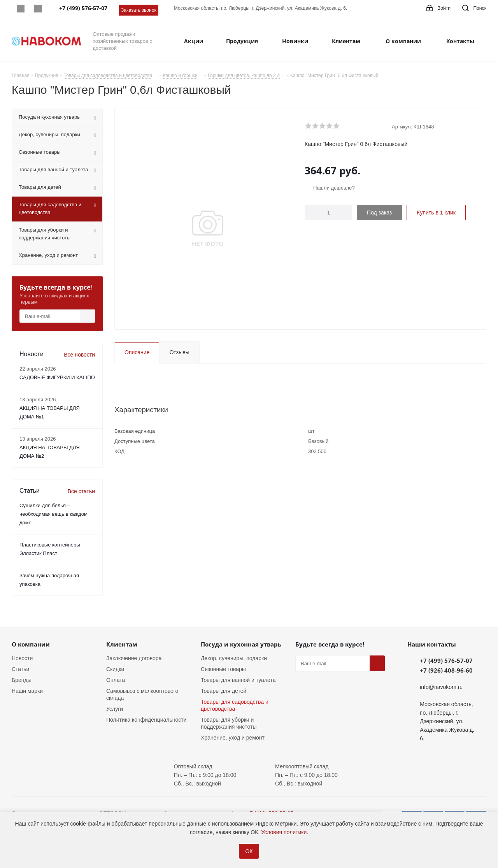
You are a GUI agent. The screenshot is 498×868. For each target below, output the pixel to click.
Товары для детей (224, 691)
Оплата (116, 680)
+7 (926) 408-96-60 (446, 670)
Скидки (115, 669)
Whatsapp (20, 9)
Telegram (38, 9)
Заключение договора (134, 658)
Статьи (20, 669)
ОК (249, 851)
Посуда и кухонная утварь (241, 644)
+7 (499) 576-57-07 (446, 661)
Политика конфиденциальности (146, 720)
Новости (22, 658)
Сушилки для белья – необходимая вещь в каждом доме (53, 514)
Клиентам (122, 644)
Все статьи (81, 491)
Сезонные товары (223, 669)
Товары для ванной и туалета (238, 680)
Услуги (115, 709)
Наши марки (27, 691)
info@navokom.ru (441, 687)
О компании (31, 644)
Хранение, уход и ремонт (233, 738)
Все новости (79, 355)
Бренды (22, 680)
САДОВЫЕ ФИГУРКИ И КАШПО (57, 377)
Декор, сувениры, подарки (234, 658)
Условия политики (284, 832)
